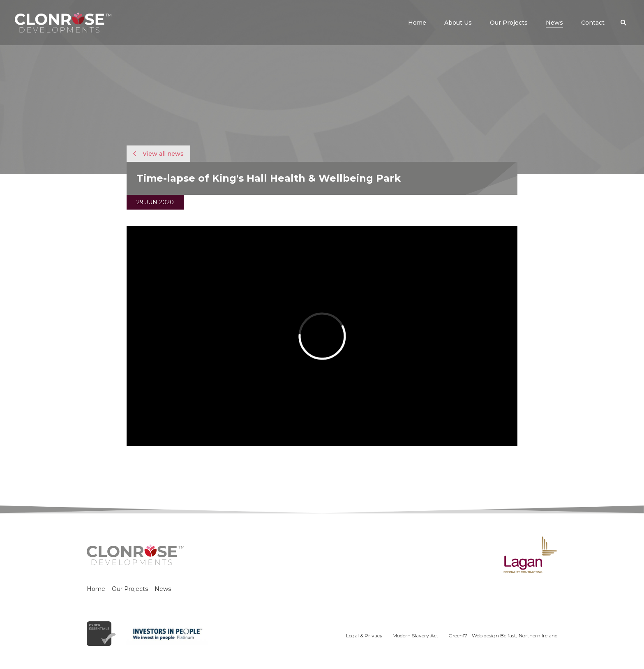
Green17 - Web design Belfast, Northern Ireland (503, 636)
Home (96, 589)
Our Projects (130, 589)
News (163, 589)
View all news (158, 154)
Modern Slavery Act (415, 636)
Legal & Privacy (364, 636)
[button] (623, 23)
